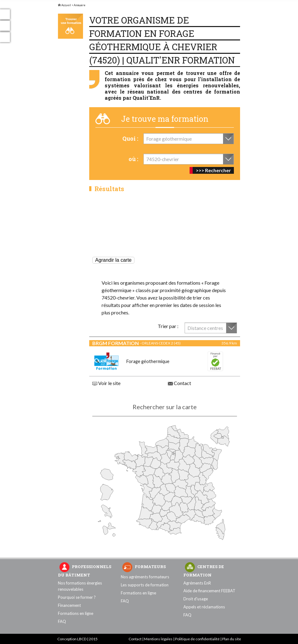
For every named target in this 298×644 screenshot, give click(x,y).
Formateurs (150, 567)
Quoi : (130, 138)
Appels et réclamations (204, 607)
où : (133, 159)
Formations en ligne (76, 613)
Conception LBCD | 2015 (77, 639)
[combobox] (189, 139)
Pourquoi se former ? (77, 597)
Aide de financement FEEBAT (209, 591)
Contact (180, 383)
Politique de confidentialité (197, 639)
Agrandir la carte (113, 260)
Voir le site (106, 383)
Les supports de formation (145, 585)
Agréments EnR (197, 583)
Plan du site (232, 639)
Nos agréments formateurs (145, 577)
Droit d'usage (196, 599)
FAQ (62, 621)
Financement (69, 605)
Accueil (64, 5)
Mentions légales (158, 639)
